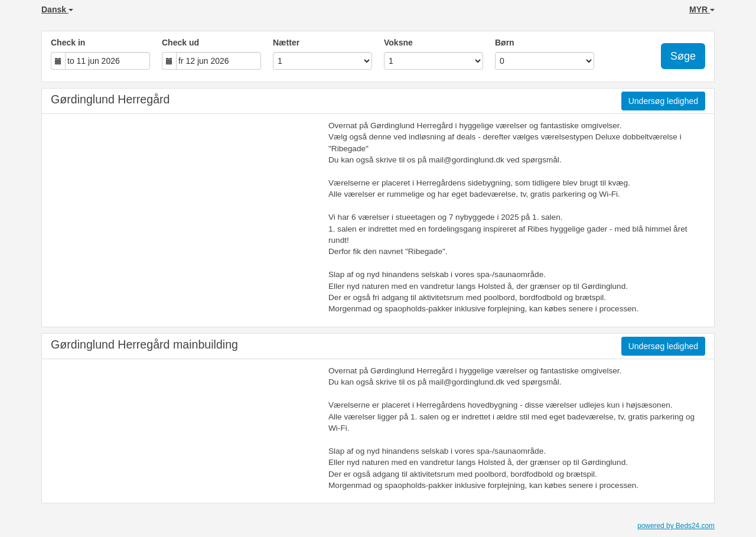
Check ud (180, 43)
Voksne (398, 43)
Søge (683, 56)
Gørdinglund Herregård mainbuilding (144, 344)
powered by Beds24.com (676, 526)
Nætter (286, 43)
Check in (68, 43)
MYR (702, 9)
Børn (505, 43)
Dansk (57, 9)
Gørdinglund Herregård (110, 99)
